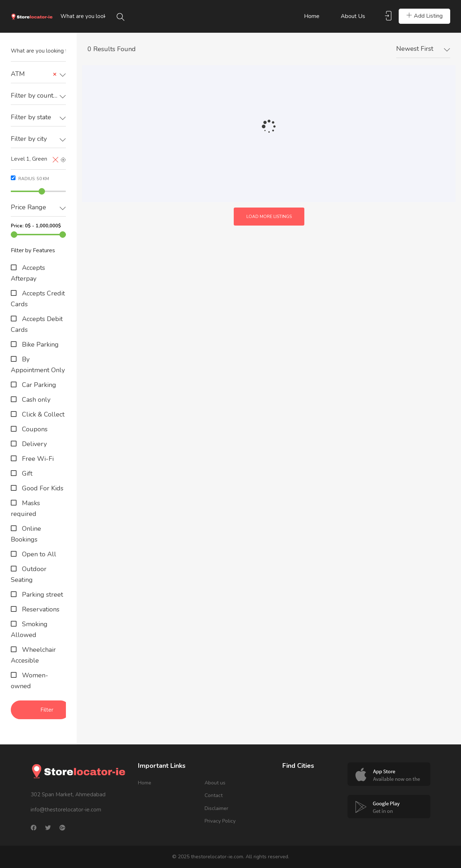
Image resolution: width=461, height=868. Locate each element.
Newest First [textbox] (415, 49)
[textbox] (38, 96)
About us (353, 16)
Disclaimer (216, 808)
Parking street (42, 595)
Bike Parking (39, 344)
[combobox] (38, 74)
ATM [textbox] (34, 74)
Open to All (38, 554)
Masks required (25, 508)
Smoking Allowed (29, 629)
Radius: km (30, 179)
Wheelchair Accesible (33, 655)
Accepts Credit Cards (38, 299)
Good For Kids (42, 488)
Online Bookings (26, 534)
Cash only (35, 400)
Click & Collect (42, 414)
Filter (47, 710)
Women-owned (30, 681)
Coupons (34, 429)
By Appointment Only (38, 365)
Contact (214, 795)
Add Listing (424, 16)
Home (312, 16)
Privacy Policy (220, 821)
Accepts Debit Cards (37, 324)
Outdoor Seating (29, 574)
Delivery (33, 444)
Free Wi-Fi (37, 459)
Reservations (40, 609)
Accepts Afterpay (28, 273)
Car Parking (38, 385)
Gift (26, 473)
